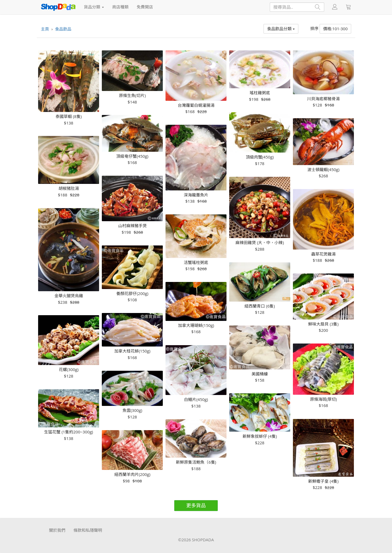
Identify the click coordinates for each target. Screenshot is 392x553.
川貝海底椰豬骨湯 (323, 99)
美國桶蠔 (260, 374)
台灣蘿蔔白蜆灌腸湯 (196, 105)
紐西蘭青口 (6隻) (260, 306)
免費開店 (145, 7)
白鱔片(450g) (196, 399)
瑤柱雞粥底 (260, 93)
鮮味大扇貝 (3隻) (323, 324)
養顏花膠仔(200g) (132, 294)
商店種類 (120, 7)
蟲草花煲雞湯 (323, 254)
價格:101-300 (335, 29)
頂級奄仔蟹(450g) (132, 156)
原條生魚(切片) (132, 95)
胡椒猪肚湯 (69, 188)
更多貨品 (196, 505)
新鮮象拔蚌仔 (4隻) (260, 436)
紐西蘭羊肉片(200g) (132, 474)
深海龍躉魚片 (196, 195)
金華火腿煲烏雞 (69, 296)
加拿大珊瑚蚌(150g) (196, 325)
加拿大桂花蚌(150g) (132, 351)
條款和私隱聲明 (88, 530)
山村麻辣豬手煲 (132, 226)
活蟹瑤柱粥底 (196, 262)
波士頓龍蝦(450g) (323, 170)
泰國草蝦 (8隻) (69, 116)
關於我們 (57, 530)
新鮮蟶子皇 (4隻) (323, 481)
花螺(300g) (69, 370)
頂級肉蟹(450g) (260, 157)
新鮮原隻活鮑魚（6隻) (196, 462)
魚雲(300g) (132, 410)
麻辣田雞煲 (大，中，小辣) (260, 243)
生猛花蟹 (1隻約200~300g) (69, 432)
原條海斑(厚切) (324, 399)
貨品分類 (94, 7)
